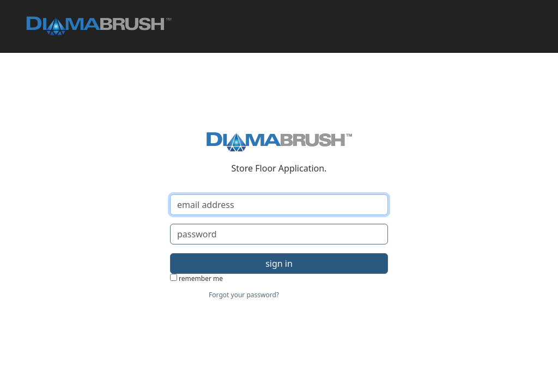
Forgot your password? (244, 295)
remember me (196, 278)
